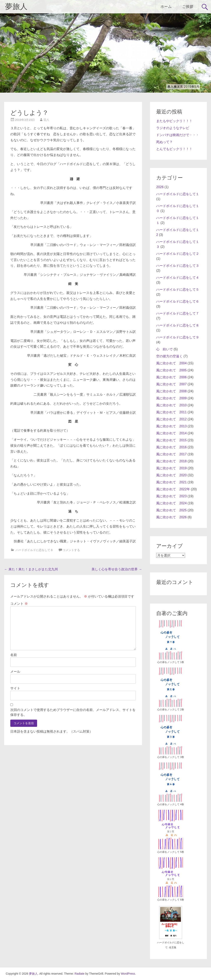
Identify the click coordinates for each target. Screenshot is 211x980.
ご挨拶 (188, 6)
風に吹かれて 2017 (171, 454)
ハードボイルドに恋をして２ (178, 254)
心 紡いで (164, 349)
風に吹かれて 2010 (171, 405)
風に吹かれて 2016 (171, 447)
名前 (14, 655)
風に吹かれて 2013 (171, 426)
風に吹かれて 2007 (171, 384)
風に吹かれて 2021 (171, 482)
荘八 (46, 120)
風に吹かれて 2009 (171, 398)
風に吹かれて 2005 (171, 370)
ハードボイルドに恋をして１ (178, 194)
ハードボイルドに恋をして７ (178, 313)
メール (15, 672)
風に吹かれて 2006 (171, 377)
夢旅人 (16, 7)
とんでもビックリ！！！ (174, 149)
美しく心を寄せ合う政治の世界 (117, 569)
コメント (19, 604)
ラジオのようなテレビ (173, 128)
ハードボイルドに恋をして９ (178, 337)
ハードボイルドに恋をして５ (178, 290)
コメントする (71, 550)
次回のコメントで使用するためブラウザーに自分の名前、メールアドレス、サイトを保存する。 (73, 712)
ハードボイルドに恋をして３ (178, 266)
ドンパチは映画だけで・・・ (178, 135)
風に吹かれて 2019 (171, 468)
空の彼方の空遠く (169, 356)
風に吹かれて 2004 (171, 363)
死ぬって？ (164, 142)
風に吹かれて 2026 (171, 517)
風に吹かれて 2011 (171, 412)
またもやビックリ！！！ (174, 121)
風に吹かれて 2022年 (173, 489)
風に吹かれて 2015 (171, 440)
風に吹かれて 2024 (171, 503)
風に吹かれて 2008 (171, 391)
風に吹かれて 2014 (171, 433)
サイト (15, 688)
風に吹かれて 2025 (171, 510)
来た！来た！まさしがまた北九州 (31, 569)
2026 (160, 187)
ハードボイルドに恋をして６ (178, 301)
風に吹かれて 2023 (171, 496)
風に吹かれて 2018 (171, 461)
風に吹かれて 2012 (171, 419)
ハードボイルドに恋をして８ (34, 550)
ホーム (166, 6)
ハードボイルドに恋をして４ (178, 278)
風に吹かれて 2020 (171, 475)
